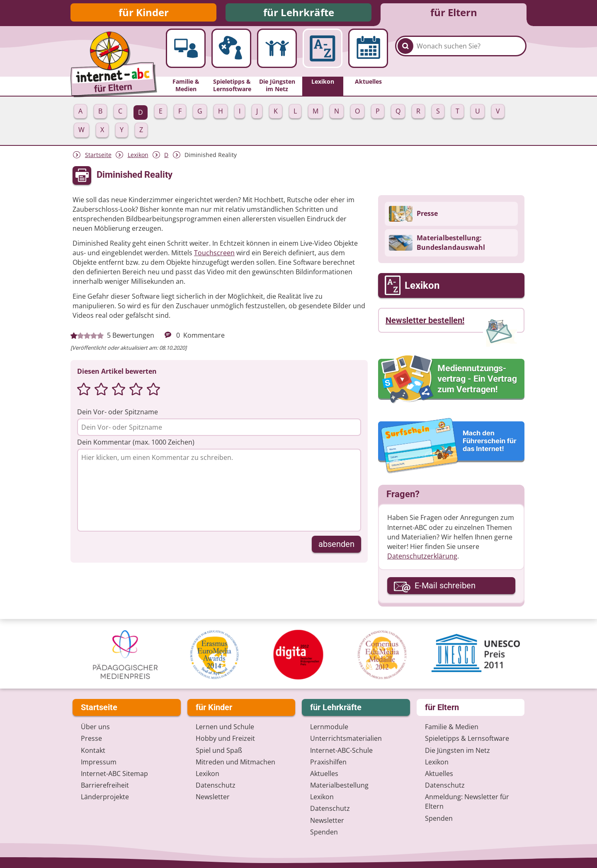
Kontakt (93, 750)
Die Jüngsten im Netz (457, 750)
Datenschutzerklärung (422, 559)
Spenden (324, 832)
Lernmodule (329, 727)
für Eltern (454, 13)
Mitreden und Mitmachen (235, 762)
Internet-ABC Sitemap (114, 774)
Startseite (98, 157)
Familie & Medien (452, 727)
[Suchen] (405, 55)
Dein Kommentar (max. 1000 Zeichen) (136, 444)
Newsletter (213, 797)
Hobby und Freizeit (225, 739)
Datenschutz (216, 786)
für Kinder (144, 13)
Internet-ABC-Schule (341, 750)
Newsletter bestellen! (425, 323)
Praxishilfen (328, 762)
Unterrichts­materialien (346, 739)
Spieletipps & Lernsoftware (467, 739)
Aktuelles (324, 774)
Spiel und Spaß (219, 750)
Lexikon (138, 157)
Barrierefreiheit (105, 786)
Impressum (99, 762)
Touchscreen (214, 255)
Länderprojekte (105, 797)
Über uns (95, 727)
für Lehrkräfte (299, 13)
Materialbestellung (339, 786)
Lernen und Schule (225, 727)
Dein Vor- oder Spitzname (118, 414)
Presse (91, 739)
